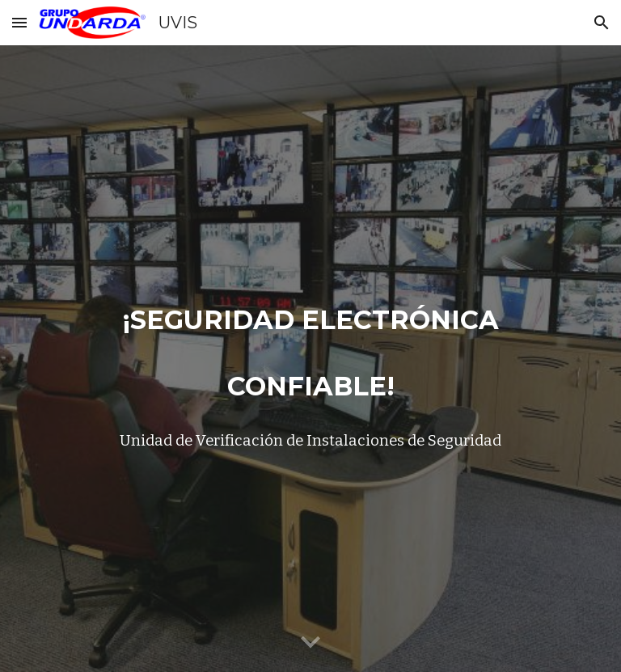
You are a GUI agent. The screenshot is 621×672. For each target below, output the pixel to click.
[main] (310, 359)
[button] (19, 22)
